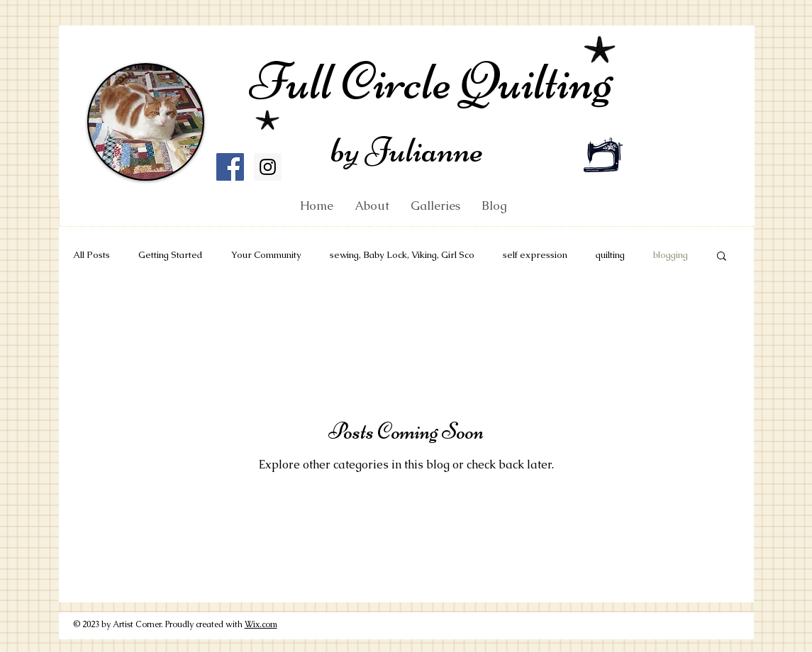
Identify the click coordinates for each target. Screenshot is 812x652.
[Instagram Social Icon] (268, 167)
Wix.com (261, 624)
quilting (610, 255)
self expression (535, 255)
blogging (671, 255)
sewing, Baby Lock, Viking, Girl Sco (402, 255)
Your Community (266, 255)
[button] (722, 257)
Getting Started (171, 255)
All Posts (91, 255)
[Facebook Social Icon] (230, 167)
